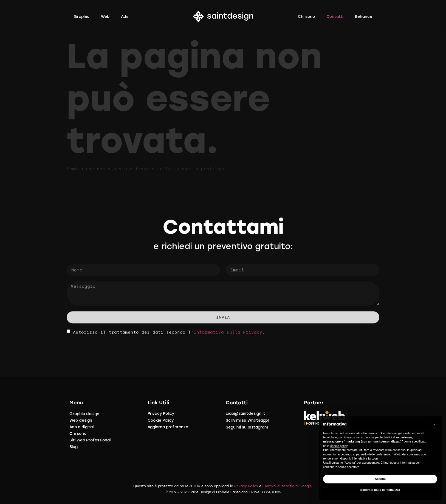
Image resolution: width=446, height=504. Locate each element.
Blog (74, 447)
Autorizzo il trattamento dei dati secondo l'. (169, 335)
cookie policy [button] (339, 446)
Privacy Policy (246, 486)
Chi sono (78, 434)
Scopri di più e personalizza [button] (380, 490)
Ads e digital (81, 427)
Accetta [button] (380, 479)
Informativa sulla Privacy (228, 335)
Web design (81, 420)
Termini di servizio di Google (288, 486)
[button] (434, 424)
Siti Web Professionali (90, 440)
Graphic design (84, 414)
